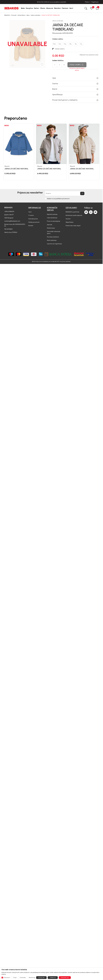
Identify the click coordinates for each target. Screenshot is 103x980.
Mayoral (7, 166)
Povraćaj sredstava (53, 237)
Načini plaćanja (52, 240)
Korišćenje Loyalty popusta (74, 215)
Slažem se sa (58, 199)
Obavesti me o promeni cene (89, 55)
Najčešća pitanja (52, 214)
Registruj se (95, 2)
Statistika (23, 978)
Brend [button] (75, 89)
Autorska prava (33, 219)
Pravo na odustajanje (54, 221)
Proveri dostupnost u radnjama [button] (75, 100)
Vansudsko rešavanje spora (54, 232)
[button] (97, 8)
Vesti (30, 212)
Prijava (87, 2)
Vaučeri (68, 219)
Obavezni (7, 978)
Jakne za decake (35, 15)
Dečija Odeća (21, 15)
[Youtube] (95, 212)
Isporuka (50, 225)
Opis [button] (75, 78)
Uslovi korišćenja (52, 218)
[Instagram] (91, 212)
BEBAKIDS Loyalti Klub (72, 212)
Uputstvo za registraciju (54, 244)
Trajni (15, 978)
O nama (31, 215)
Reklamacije (51, 228)
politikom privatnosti (63, 199)
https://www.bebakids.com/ (43, 262)
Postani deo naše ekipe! (73, 226)
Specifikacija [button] (75, 95)
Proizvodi (14, 15)
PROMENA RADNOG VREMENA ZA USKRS (52, 2)
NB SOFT (57, 262)
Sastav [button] (75, 84)
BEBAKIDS (7, 15)
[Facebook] (86, 212)
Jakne (28, 15)
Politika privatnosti (34, 222)
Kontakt (31, 226)
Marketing (32, 978)
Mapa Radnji (69, 222)
